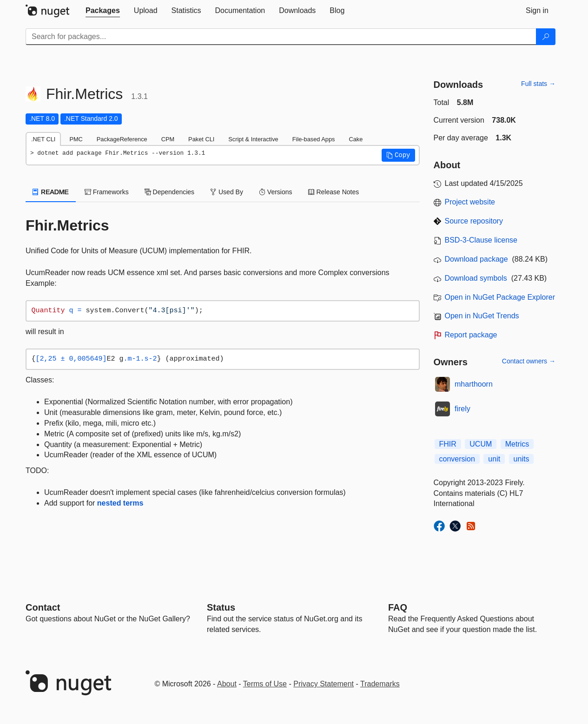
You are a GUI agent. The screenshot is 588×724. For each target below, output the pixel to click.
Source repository (474, 221)
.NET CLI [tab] (43, 139)
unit (494, 459)
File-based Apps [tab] (314, 139)
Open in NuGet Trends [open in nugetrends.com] (482, 316)
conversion (457, 459)
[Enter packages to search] (281, 37)
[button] (398, 155)
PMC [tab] (76, 139)
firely (462, 409)
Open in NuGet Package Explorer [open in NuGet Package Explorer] (500, 297)
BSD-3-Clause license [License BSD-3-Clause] (481, 240)
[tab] (103, 11)
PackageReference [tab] (122, 139)
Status (221, 607)
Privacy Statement (324, 684)
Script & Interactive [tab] (253, 139)
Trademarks (380, 684)
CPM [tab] (168, 139)
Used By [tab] (227, 192)
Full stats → (538, 84)
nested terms (120, 503)
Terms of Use (265, 684)
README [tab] (51, 192)
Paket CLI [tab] (201, 139)
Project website (470, 202)
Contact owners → (529, 361)
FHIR (448, 444)
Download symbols (476, 278)
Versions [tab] (276, 192)
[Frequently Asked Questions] (398, 607)
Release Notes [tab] (334, 192)
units (522, 459)
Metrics (517, 444)
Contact (43, 607)
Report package (471, 335)
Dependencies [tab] (169, 192)
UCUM (481, 444)
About (227, 684)
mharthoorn (474, 384)
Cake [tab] (356, 139)
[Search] (546, 37)
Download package (476, 259)
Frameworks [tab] (107, 192)
